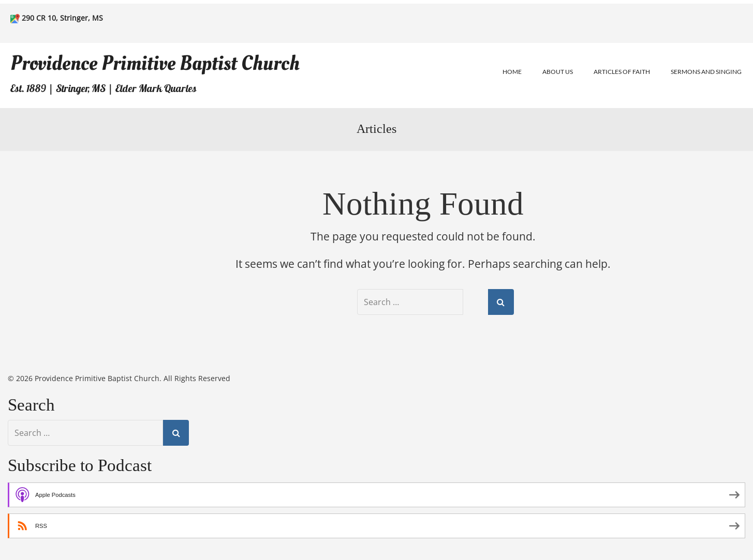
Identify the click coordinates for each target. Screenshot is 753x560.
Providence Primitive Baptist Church (155, 63)
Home (512, 72)
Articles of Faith (622, 72)
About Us (558, 72)
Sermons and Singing (706, 72)
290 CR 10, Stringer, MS (62, 18)
